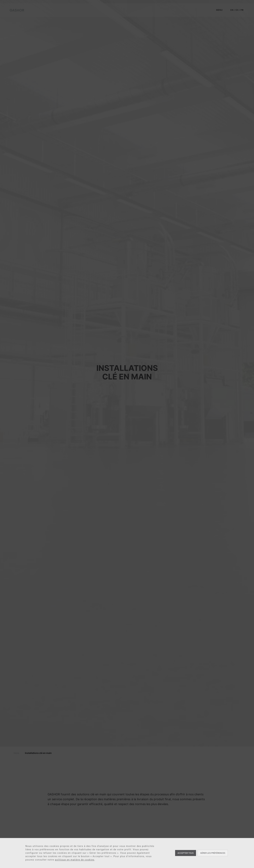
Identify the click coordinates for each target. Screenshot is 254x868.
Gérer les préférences (213, 853)
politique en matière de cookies (75, 860)
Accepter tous (186, 853)
